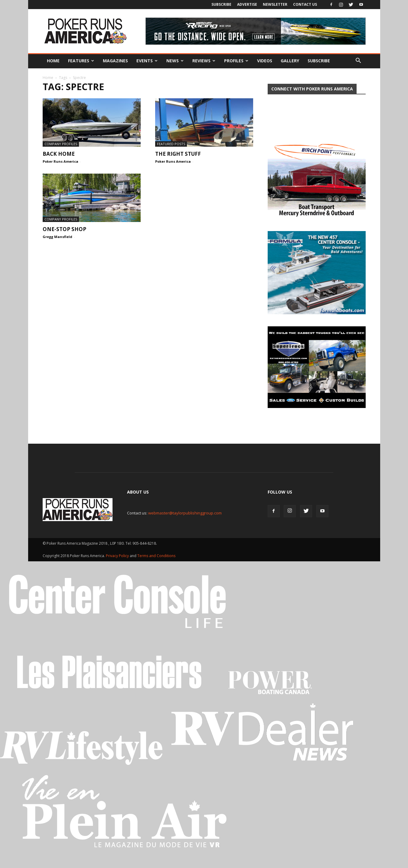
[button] (358, 61)
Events (147, 61)
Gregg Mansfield (57, 237)
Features (81, 61)
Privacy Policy (118, 556)
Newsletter (275, 4)
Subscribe (221, 4)
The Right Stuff (178, 154)
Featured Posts (171, 144)
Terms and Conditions (156, 556)
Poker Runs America (60, 161)
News (175, 61)
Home (53, 61)
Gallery (290, 61)
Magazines (115, 61)
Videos (265, 61)
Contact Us (305, 4)
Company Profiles (61, 144)
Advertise (247, 4)
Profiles (236, 61)
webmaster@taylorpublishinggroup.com (185, 513)
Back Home (59, 154)
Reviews (204, 61)
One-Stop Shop (64, 229)
